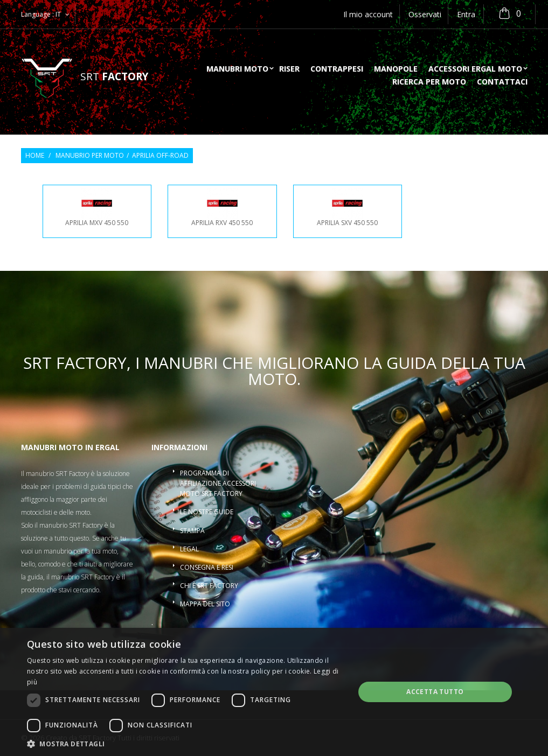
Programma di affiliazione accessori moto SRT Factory (218, 483)
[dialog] (274, 692)
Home (35, 156)
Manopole (396, 69)
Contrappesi (337, 69)
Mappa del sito (205, 604)
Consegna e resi (207, 567)
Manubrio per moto (90, 156)
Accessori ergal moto (475, 69)
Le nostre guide (207, 512)
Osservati (425, 14)
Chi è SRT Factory (209, 586)
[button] (186, 743)
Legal (189, 549)
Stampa (192, 531)
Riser (289, 69)
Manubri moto (237, 69)
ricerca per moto (429, 82)
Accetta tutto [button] (435, 692)
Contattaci (502, 82)
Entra (466, 14)
